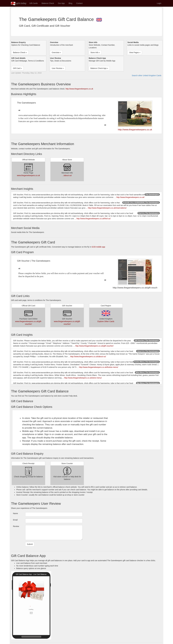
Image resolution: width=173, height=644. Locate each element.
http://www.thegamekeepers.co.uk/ (130, 197)
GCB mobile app (98, 247)
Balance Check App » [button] (99, 68)
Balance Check (48, 3)
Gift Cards (34, 3)
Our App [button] (61, 3)
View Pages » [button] (135, 52)
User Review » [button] (58, 68)
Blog (70, 3)
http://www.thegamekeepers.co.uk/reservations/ (107, 208)
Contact (79, 3)
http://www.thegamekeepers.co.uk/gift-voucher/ (94, 346)
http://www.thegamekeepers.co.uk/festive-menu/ (99, 367)
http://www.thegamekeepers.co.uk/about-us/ (88, 357)
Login (159, 3)
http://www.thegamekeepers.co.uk (79, 89)
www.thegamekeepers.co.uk (28, 175)
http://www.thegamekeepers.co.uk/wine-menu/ (83, 378)
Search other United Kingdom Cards (147, 75)
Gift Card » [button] (17, 68)
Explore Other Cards (106, 321)
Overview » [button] (56, 52)
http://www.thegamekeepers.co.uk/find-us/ (93, 219)
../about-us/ (67, 175)
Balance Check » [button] (20, 52)
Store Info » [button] (95, 52)
